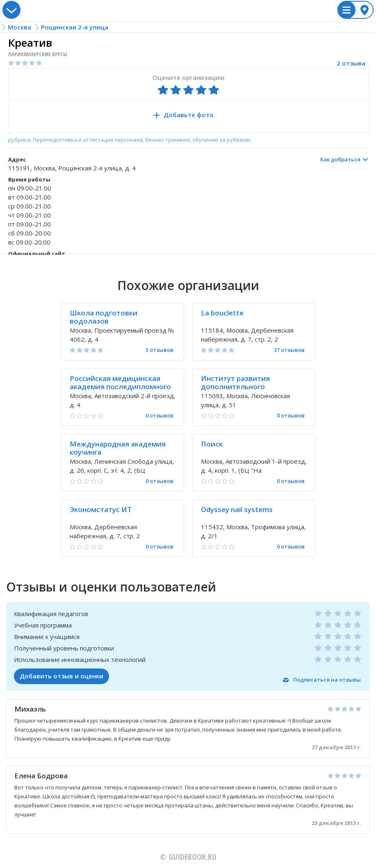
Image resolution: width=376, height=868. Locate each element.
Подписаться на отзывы (327, 680)
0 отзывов (160, 416)
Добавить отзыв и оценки (62, 676)
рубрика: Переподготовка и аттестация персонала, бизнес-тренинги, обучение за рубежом (129, 140)
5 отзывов (160, 350)
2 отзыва (351, 63)
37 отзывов (289, 350)
